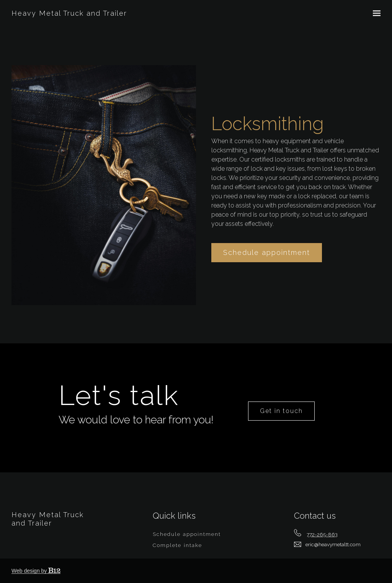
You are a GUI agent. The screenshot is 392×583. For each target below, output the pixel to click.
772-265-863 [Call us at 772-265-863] (322, 534)
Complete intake (177, 545)
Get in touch (281, 423)
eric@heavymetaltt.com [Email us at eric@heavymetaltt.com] (333, 544)
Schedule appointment (267, 264)
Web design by (36, 571)
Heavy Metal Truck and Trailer (69, 13)
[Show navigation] (375, 13)
